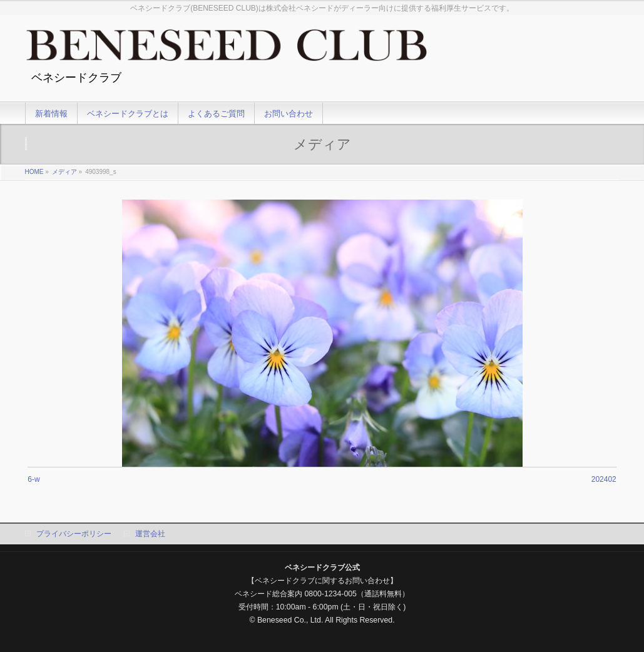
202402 (604, 479)
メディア (64, 172)
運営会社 (150, 534)
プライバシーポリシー (74, 534)
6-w (33, 479)
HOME (34, 172)
